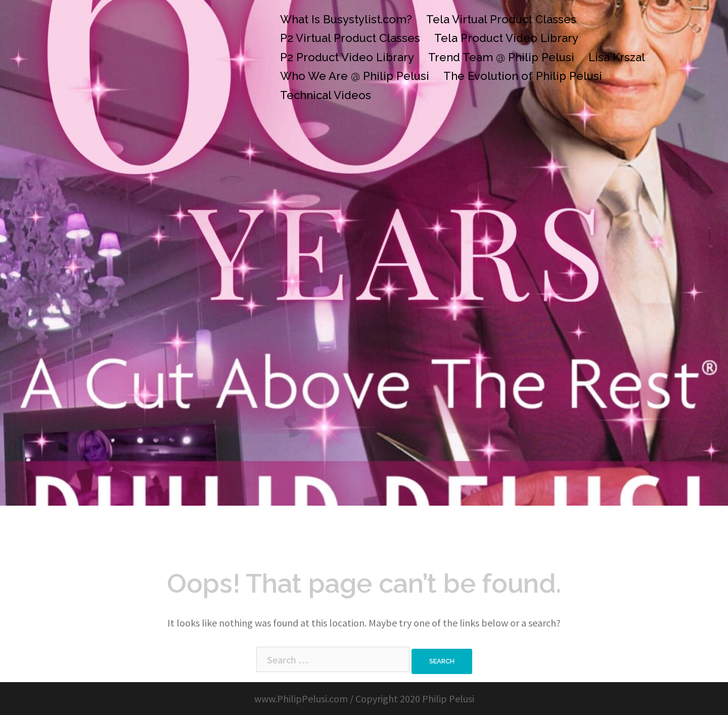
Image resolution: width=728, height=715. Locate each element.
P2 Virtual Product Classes (350, 38)
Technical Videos (326, 95)
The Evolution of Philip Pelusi (523, 76)
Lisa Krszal (617, 57)
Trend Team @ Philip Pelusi (501, 57)
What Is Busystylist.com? (346, 19)
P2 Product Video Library (347, 57)
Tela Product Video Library (506, 38)
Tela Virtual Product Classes (501, 19)
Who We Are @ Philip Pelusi (355, 76)
